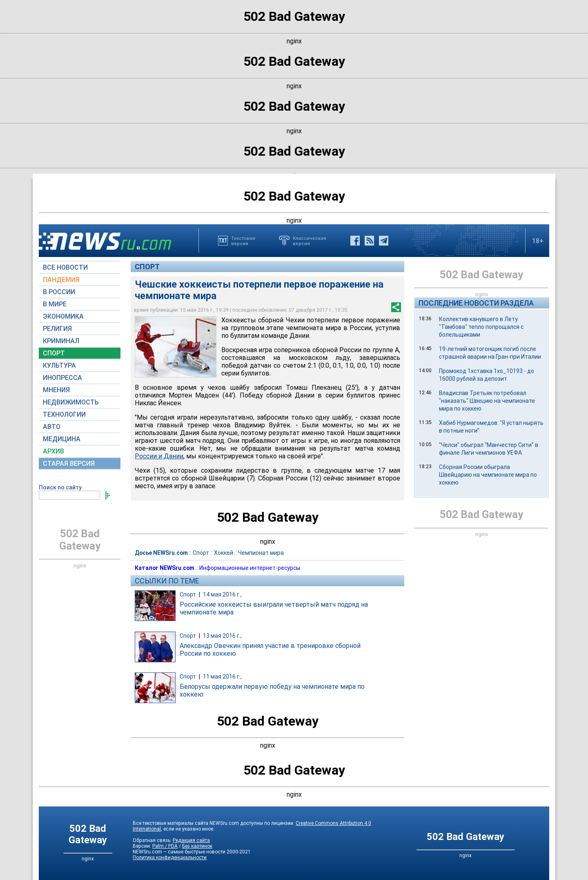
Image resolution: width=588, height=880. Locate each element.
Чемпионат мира (261, 553)
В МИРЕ (55, 304)
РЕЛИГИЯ (57, 329)
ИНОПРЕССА (62, 378)
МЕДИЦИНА (62, 439)
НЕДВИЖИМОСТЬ (71, 402)
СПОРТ (54, 353)
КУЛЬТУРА (59, 365)
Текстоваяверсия (243, 241)
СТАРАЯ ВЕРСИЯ (69, 463)
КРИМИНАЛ (61, 341)
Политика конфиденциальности (170, 858)
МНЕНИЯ (56, 390)
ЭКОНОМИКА (63, 316)
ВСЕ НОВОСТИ (65, 267)
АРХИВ (53, 451)
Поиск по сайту (60, 487)
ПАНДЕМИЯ (61, 280)
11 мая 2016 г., (222, 677)
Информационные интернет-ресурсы (250, 568)
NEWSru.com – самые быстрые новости (179, 852)
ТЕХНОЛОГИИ (64, 414)
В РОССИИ (59, 292)
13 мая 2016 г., (222, 636)
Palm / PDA (165, 846)
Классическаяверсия (310, 241)
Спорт (147, 267)
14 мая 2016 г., (222, 594)
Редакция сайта (191, 840)
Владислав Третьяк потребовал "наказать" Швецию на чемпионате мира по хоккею (487, 401)
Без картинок (197, 846)
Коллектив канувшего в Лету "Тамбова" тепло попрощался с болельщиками (481, 327)
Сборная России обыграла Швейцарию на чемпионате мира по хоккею (488, 475)
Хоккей (224, 553)
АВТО (52, 427)
